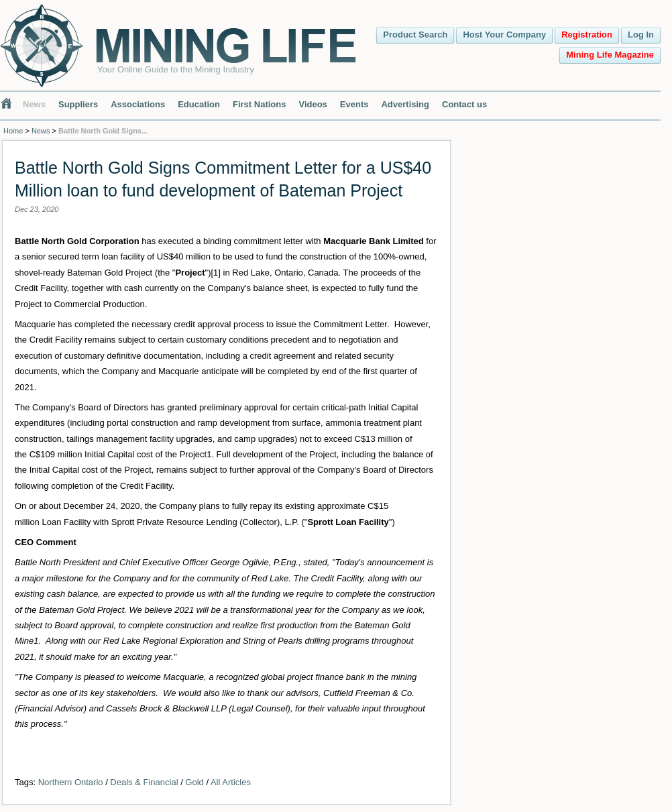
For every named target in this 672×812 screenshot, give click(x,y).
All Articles (231, 782)
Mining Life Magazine (610, 55)
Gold (194, 782)
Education (199, 104)
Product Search (415, 35)
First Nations (259, 104)
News (34, 104)
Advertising (405, 104)
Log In (641, 35)
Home (13, 131)
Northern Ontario (71, 782)
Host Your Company (504, 35)
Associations (138, 104)
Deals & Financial (144, 782)
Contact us (464, 104)
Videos (313, 104)
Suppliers (78, 104)
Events (354, 104)
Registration (587, 35)
